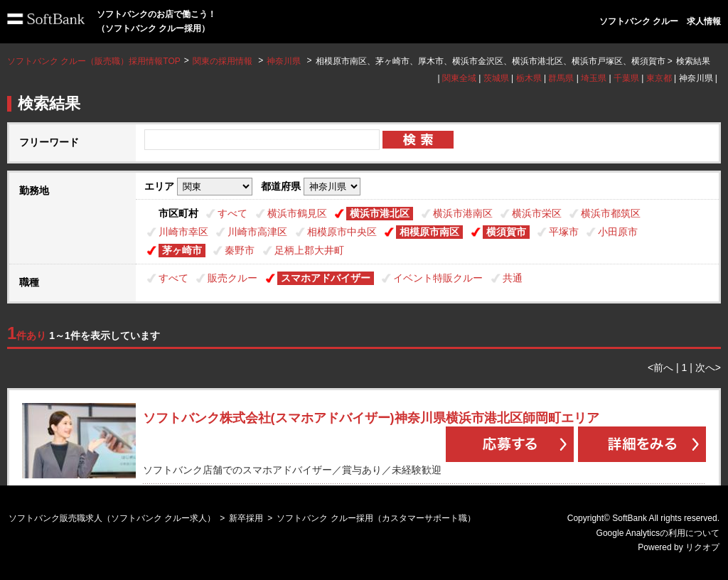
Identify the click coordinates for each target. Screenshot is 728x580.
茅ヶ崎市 (182, 250)
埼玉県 (594, 78)
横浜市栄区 (537, 213)
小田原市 (618, 232)
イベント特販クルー (438, 278)
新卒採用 (246, 518)
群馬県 (561, 78)
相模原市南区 (429, 232)
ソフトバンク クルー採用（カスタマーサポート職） (376, 518)
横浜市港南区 (463, 213)
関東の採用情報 (224, 61)
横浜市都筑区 (611, 213)
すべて (232, 213)
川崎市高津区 (257, 232)
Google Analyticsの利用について (658, 533)
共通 (513, 278)
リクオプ (702, 547)
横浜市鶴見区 (297, 213)
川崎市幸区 (183, 232)
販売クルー (232, 278)
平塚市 (564, 232)
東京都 (659, 78)
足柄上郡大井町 (309, 250)
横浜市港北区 (380, 213)
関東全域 (459, 78)
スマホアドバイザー (326, 278)
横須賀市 (506, 232)
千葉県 (626, 78)
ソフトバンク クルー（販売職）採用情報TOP (94, 61)
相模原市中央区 (342, 232)
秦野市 (240, 250)
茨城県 (496, 78)
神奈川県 (284, 61)
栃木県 (529, 78)
